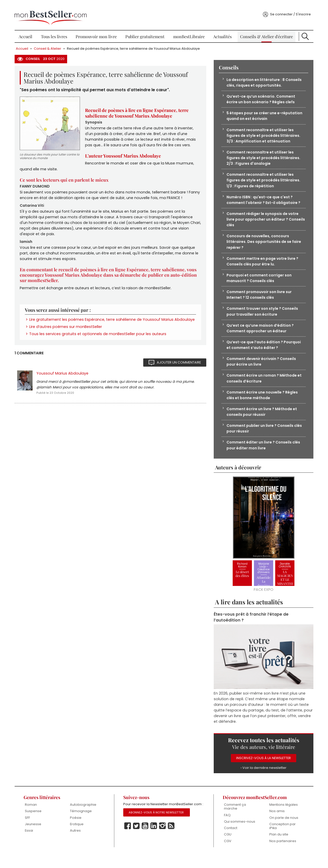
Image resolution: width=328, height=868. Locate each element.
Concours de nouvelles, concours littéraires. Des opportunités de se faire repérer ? (259, 247)
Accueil (28, 31)
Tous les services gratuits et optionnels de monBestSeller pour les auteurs (101, 341)
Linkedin (155, 845)
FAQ (226, 828)
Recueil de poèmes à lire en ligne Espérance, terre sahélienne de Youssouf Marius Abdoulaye (141, 108)
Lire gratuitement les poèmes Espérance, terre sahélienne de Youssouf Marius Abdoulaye (105, 323)
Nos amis (275, 824)
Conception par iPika (280, 839)
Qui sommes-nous (238, 834)
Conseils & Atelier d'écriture (265, 31)
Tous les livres (56, 31)
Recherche (303, 31)
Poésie (78, 830)
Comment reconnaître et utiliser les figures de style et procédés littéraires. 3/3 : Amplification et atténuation (264, 131)
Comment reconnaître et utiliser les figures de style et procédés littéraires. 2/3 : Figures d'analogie (264, 154)
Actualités (222, 31)
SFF (30, 830)
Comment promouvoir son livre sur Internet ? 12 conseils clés (260, 301)
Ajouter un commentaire (178, 370)
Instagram (163, 845)
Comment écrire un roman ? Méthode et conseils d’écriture (263, 387)
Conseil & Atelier (51, 43)
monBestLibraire (189, 31)
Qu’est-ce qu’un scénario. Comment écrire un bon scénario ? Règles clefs (262, 94)
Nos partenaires (280, 854)
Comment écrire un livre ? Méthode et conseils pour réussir (263, 422)
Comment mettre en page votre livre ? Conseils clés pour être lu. (264, 267)
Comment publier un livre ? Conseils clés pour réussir (261, 439)
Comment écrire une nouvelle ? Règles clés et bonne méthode (264, 404)
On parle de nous (281, 830)
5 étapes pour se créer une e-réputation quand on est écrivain (258, 111)
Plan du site (276, 847)
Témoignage (83, 824)
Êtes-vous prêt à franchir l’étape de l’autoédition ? (250, 629)
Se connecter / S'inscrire (287, 9)
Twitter (137, 845)
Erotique (79, 837)
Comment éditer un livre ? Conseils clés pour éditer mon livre (260, 456)
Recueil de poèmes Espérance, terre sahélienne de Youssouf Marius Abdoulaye (137, 43)
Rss (172, 845)
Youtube (146, 845)
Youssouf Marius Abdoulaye (66, 381)
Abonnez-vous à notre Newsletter (157, 831)
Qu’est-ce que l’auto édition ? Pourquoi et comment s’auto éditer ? (262, 353)
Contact (229, 841)
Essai (32, 843)
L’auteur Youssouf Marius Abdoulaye (127, 152)
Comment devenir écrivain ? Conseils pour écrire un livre (263, 370)
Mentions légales (281, 817)
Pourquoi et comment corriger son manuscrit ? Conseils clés (259, 284)
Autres (78, 843)
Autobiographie (85, 817)
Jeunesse (36, 837)
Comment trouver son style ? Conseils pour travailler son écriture (263, 319)
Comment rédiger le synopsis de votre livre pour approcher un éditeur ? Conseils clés (263, 224)
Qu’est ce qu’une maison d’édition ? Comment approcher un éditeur (261, 336)
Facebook (128, 845)
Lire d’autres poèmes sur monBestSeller (69, 333)
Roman (34, 817)
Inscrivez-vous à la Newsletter (261, 770)
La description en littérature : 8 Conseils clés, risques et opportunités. (263, 77)
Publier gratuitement (146, 31)
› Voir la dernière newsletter (261, 780)
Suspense (36, 824)
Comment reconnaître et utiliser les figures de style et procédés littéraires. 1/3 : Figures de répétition (264, 178)
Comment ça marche (234, 819)
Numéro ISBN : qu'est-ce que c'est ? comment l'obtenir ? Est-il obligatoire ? (262, 201)
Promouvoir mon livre (97, 31)
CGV (226, 854)
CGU (226, 847)
